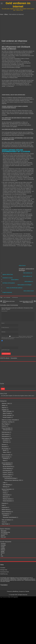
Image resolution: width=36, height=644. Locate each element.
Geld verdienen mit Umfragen (25, 285)
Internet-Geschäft (6, 455)
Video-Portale (5, 524)
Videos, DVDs (6, 452)
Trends (3, 522)
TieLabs (27, 591)
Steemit (3, 553)
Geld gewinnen (5, 436)
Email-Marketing (7, 471)
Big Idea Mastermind (8, 467)
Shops (4, 461)
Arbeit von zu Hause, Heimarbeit (9, 420)
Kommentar (5, 311)
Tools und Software (6, 520)
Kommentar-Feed (5, 572)
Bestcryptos (4, 531)
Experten (4, 426)
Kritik (3, 505)
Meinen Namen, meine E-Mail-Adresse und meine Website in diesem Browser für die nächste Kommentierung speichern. (17, 337)
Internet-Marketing (6, 463)
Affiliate (6, 14)
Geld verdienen (16, 43)
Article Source (22, 266)
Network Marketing (6, 512)
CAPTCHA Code (5, 350)
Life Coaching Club (5, 532)
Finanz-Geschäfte (6, 428)
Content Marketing (7, 469)
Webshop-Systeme (7, 499)
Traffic (4, 483)
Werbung (5, 487)
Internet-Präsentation (7, 489)
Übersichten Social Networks (10, 517)
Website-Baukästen (7, 501)
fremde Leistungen (7, 415)
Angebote (4, 410)
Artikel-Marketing (7, 465)
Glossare (4, 445)
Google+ (3, 547)
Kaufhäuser (6, 459)
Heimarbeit (4, 447)
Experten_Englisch (7, 475)
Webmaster (6, 497)
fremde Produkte (9, 43)
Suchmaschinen (7, 477)
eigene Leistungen (7, 411)
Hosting (5, 493)
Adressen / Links (6, 403)
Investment (5, 440)
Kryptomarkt (5, 507)
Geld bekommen (6, 432)
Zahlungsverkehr (7, 430)
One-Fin (3, 535)
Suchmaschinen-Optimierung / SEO (13, 480)
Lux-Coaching (4, 534)
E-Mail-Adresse (5, 328)
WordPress (16, 591)
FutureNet (3, 545)
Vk (2, 554)
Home (2, 14)
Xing (2, 556)
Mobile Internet (5, 510)
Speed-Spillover (15, 280)
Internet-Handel (5, 457)
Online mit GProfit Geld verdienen (14, 288)
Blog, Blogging (5, 424)
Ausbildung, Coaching (7, 422)
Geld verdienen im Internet (18, 5)
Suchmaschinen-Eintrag (10, 478)
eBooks (5, 450)
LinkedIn (3, 548)
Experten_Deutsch (7, 473)
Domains (5, 491)
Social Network (5, 514)
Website (3, 332)
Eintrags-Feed (4, 570)
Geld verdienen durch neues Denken (10, 301)
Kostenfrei (4, 503)
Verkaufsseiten (6, 495)
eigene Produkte (7, 413)
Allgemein (4, 408)
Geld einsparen (5, 434)
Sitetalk (3, 551)
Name (3, 323)
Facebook (5, 515)
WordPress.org (4, 574)
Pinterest (3, 550)
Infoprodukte (15, 297)
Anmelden (3, 568)
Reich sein (3, 537)
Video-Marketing (7, 485)
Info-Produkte (22, 43)
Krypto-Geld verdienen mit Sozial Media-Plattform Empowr (26, 301)
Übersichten (6, 442)
